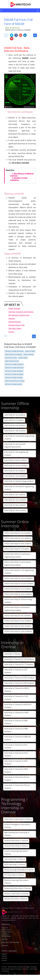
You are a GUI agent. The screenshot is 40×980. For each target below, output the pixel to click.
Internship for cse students (15, 415)
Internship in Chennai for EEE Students (19, 678)
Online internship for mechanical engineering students (17, 555)
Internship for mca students (15, 476)
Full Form (16, 28)
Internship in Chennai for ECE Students (16, 671)
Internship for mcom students (16, 465)
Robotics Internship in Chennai (16, 894)
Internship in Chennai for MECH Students (17, 690)
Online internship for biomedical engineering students (17, 609)
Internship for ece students (15, 425)
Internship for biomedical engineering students (19, 488)
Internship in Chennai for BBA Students (16, 722)
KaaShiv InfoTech (17, 967)
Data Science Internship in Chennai (18, 819)
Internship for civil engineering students (16, 454)
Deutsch (4, 958)
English (4, 954)
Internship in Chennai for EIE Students (19, 683)
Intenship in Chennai (12, 654)
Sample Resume (15, 322)
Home (8, 28)
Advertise (5, 945)
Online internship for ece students (18, 538)
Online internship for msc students (18, 621)
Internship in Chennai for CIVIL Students (16, 698)
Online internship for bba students (18, 626)
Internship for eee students (15, 431)
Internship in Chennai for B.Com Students (17, 779)
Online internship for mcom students (19, 583)
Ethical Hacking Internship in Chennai (19, 870)
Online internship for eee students (18, 544)
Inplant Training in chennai (19, 969)
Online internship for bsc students (18, 616)
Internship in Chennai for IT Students (19, 664)
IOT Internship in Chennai (14, 875)
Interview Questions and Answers (21, 312)
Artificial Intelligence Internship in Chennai (17, 826)
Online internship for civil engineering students (19, 572)
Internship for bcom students (16, 460)
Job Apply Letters (15, 328)
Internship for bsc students (15, 495)
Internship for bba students (15, 505)
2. (19, 179)
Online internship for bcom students (19, 578)
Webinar (4, 939)
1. (22, 175)
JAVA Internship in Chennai (15, 864)
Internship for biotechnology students (19, 481)
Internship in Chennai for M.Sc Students (16, 754)
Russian (4, 960)
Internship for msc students (15, 500)
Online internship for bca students (18, 589)
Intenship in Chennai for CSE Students (19, 659)
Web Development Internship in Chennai (17, 834)
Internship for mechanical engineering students (19, 437)
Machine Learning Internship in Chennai (17, 882)
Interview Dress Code (16, 325)
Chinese (4, 956)
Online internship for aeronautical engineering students (18, 563)
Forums (11, 332)
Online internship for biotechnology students (18, 601)
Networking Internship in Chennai (18, 888)
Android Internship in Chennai (16, 841)
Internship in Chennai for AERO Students (16, 714)
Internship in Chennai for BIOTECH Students (18, 706)
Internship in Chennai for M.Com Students (17, 787)
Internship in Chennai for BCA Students (16, 762)
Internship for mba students (15, 510)
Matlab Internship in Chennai (16, 899)
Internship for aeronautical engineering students (15, 445)
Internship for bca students (15, 471)
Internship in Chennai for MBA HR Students (18, 738)
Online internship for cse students (18, 533)
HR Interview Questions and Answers (19, 317)
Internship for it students (14, 420)
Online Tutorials (14, 309)
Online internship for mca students (18, 594)
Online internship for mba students (18, 631)
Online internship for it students (17, 549)
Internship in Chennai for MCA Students (16, 770)
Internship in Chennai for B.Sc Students (16, 746)
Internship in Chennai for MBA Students (16, 730)
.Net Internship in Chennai (15, 859)
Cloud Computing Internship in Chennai (16, 852)
